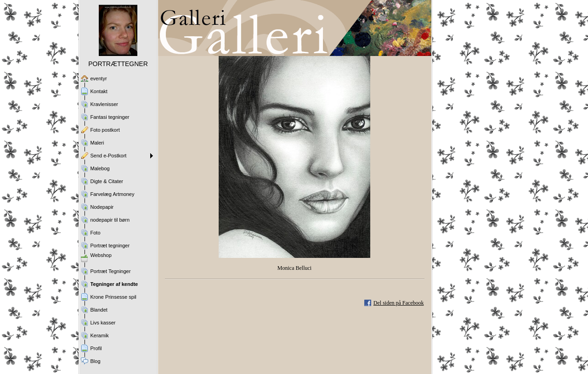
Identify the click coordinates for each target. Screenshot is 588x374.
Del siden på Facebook (399, 303)
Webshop (101, 255)
